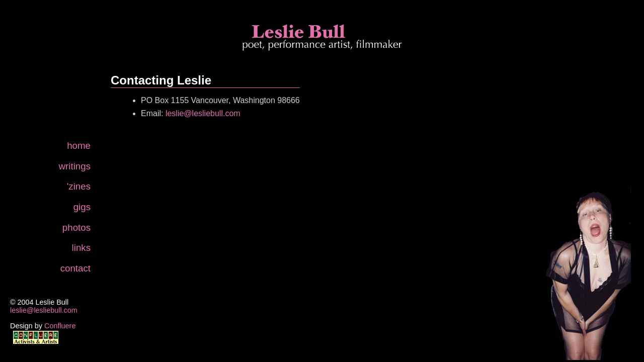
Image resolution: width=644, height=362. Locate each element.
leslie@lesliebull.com (44, 310)
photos (76, 228)
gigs (82, 207)
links (81, 248)
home (79, 146)
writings (75, 166)
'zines (79, 186)
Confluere (60, 326)
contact (75, 268)
